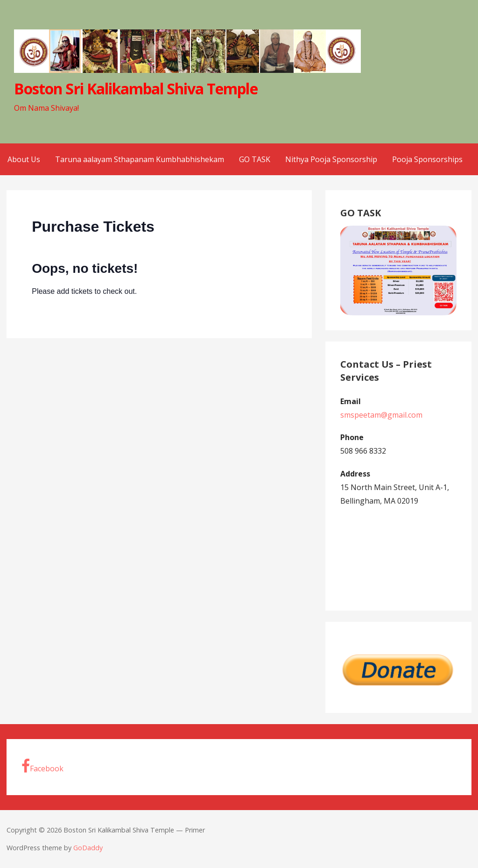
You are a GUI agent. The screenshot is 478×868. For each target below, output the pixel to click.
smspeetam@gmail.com (381, 415)
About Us (24, 159)
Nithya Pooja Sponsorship (331, 159)
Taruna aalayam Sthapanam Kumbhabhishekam (140, 159)
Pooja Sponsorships (427, 159)
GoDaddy (88, 848)
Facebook (42, 766)
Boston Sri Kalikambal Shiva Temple (136, 89)
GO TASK (255, 159)
